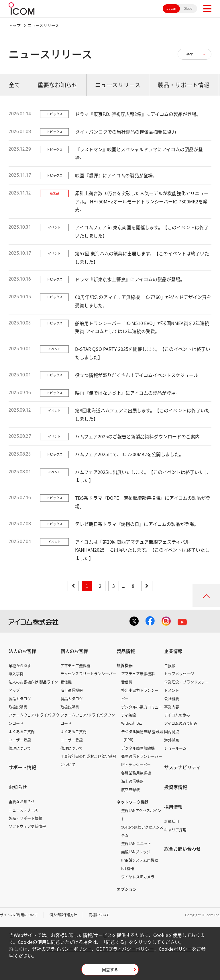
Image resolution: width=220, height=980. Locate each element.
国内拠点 (172, 731)
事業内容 (172, 707)
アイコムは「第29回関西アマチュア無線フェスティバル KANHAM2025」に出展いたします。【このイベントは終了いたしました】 (142, 550)
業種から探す (20, 665)
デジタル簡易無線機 (138, 748)
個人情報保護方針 (63, 915)
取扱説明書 (18, 707)
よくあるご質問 (22, 731)
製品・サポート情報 (25, 818)
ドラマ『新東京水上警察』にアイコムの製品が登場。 (130, 279)
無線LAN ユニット (136, 843)
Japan (171, 9)
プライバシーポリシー (69, 949)
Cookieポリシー (175, 949)
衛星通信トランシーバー (142, 756)
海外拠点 (172, 740)
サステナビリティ (182, 767)
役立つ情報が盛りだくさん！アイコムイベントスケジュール (137, 375)
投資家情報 (176, 787)
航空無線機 (130, 789)
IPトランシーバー (136, 764)
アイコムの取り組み (181, 723)
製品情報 (126, 651)
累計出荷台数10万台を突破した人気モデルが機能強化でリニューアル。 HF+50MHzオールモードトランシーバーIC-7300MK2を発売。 (142, 201)
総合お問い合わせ (182, 849)
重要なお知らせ (22, 801)
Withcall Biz (131, 723)
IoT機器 (128, 868)
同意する (110, 969)
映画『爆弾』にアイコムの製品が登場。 (116, 175)
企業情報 (173, 651)
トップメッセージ (179, 673)
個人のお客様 (74, 651)
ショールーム (175, 748)
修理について (20, 748)
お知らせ (18, 787)
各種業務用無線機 (136, 773)
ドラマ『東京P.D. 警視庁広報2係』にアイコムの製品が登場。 (138, 114)
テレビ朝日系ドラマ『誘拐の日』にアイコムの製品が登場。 (137, 524)
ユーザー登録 (20, 740)
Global (188, 9)
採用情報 (173, 807)
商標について (99, 915)
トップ (15, 25)
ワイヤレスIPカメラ (138, 877)
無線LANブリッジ (136, 852)
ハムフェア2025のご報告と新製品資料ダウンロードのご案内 (137, 436)
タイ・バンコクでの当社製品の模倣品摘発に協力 (126, 132)
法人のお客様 (22, 651)
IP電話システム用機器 (140, 860)
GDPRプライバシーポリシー (125, 949)
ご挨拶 (170, 665)
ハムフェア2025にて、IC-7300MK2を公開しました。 (129, 454)
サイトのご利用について (19, 915)
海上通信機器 (72, 690)
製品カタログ (20, 698)
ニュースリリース (23, 810)
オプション (127, 889)
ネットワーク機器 (133, 802)
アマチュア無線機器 (138, 673)
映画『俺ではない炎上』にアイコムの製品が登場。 (128, 393)
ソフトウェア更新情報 (27, 826)
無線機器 (125, 665)
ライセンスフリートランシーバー (88, 673)
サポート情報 (22, 767)
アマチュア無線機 (75, 665)
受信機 (66, 682)
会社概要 (172, 698)
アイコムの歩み (177, 715)
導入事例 (16, 673)
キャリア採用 (175, 830)
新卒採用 (172, 821)
